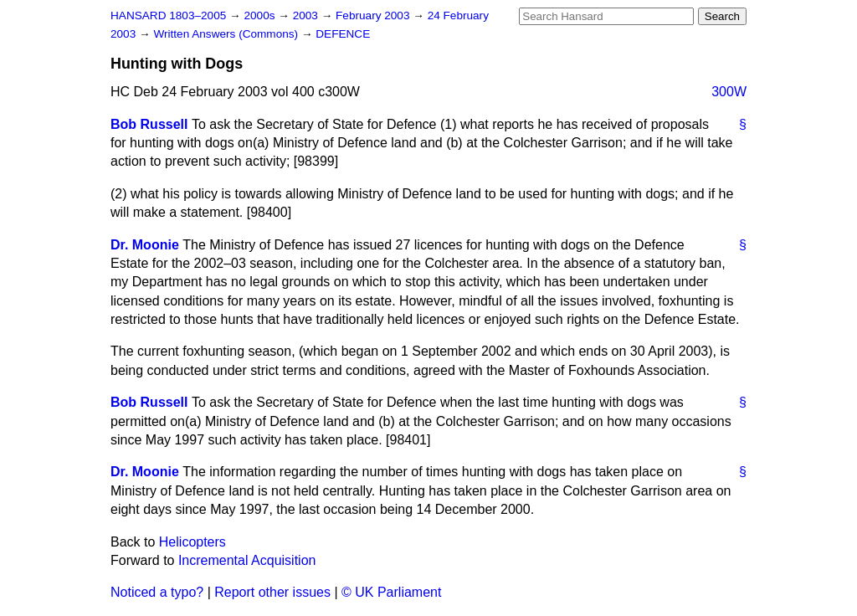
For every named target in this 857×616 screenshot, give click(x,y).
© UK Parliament (391, 592)
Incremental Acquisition (247, 560)
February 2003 (374, 15)
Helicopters (192, 542)
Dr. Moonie (145, 245)
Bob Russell (149, 124)
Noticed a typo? (157, 592)
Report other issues (272, 592)
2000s (261, 15)
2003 (307, 15)
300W (729, 92)
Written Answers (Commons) (227, 34)
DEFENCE (343, 34)
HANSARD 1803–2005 (168, 15)
